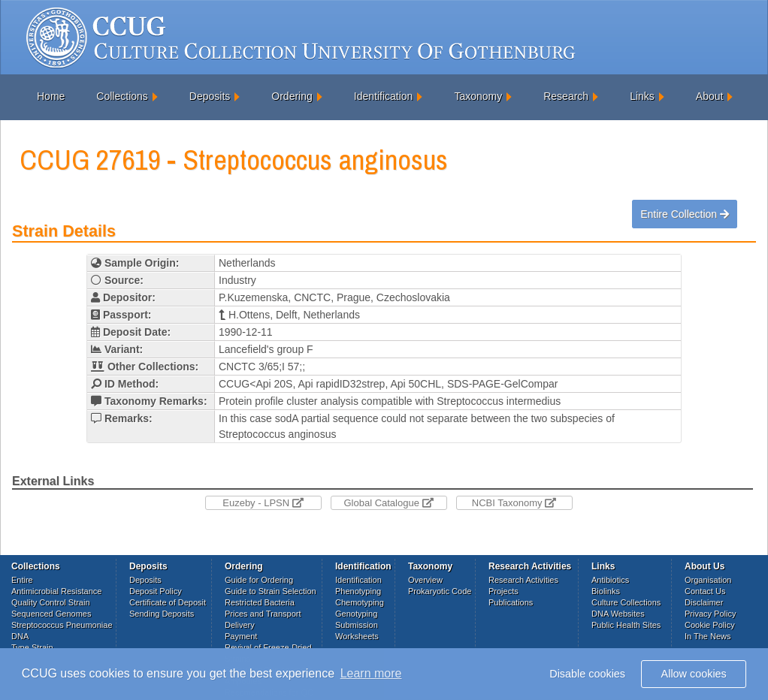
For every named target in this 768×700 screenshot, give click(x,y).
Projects (503, 591)
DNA (20, 636)
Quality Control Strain (51, 602)
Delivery (240, 625)
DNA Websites (618, 614)
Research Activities (523, 580)
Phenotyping (358, 591)
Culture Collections (626, 602)
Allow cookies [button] (694, 674)
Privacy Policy (710, 614)
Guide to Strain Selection (271, 591)
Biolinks (606, 591)
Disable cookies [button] (587, 674)
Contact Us (705, 591)
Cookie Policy (710, 625)
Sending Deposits (162, 614)
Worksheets (357, 636)
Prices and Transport (263, 614)
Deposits (210, 96)
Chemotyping (360, 602)
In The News (708, 636)
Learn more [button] (371, 673)
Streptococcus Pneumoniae (62, 625)
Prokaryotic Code (440, 591)
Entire (22, 580)
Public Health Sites (626, 625)
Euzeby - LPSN (263, 503)
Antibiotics (610, 580)
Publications (511, 602)
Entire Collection (685, 214)
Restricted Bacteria (260, 602)
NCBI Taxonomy (514, 503)
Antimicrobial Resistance (56, 591)
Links (642, 96)
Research (566, 96)
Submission (357, 625)
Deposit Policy (156, 591)
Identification (384, 96)
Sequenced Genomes (51, 614)
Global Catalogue (388, 503)
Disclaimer (704, 602)
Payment (241, 636)
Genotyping (356, 614)
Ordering (292, 96)
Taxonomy (478, 96)
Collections (122, 96)
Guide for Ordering (259, 580)
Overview (425, 580)
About (710, 96)
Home (51, 96)
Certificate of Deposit (168, 602)
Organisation (708, 580)
